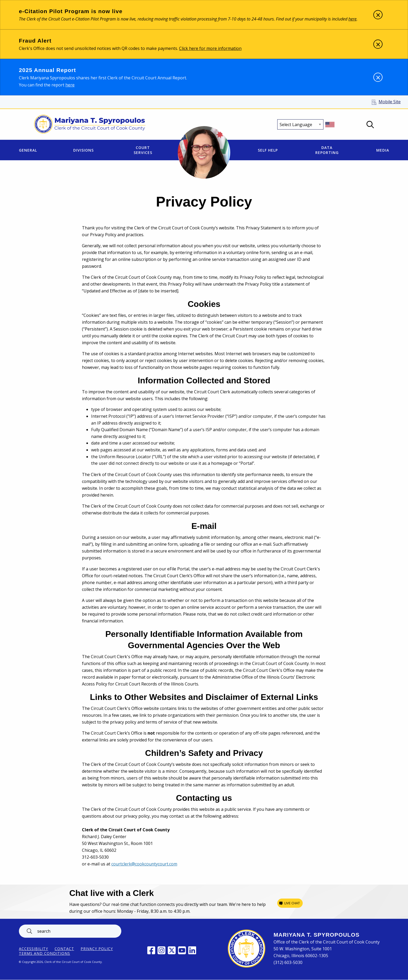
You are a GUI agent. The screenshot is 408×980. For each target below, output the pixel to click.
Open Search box (370, 125)
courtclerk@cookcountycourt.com (144, 864)
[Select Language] (300, 124)
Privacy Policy (97, 949)
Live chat (292, 903)
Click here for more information (210, 48)
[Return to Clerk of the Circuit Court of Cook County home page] (90, 125)
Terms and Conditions (45, 953)
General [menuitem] (28, 150)
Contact (64, 949)
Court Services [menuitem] (143, 150)
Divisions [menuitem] (83, 150)
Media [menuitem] (383, 150)
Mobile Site (390, 102)
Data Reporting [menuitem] (327, 150)
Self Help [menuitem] (268, 150)
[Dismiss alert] (378, 15)
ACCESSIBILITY (33, 949)
